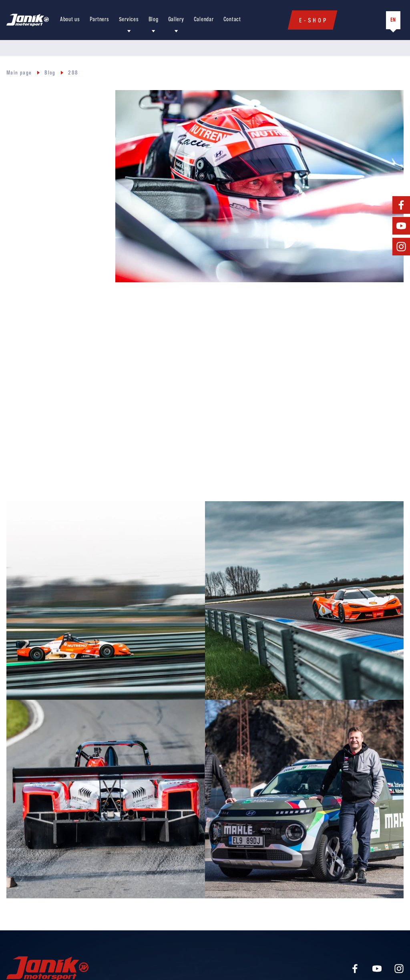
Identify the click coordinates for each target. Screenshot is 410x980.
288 (73, 73)
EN (393, 20)
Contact (232, 20)
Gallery (176, 20)
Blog (154, 20)
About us (70, 20)
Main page (19, 73)
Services (129, 20)
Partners (99, 20)
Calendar (204, 20)
